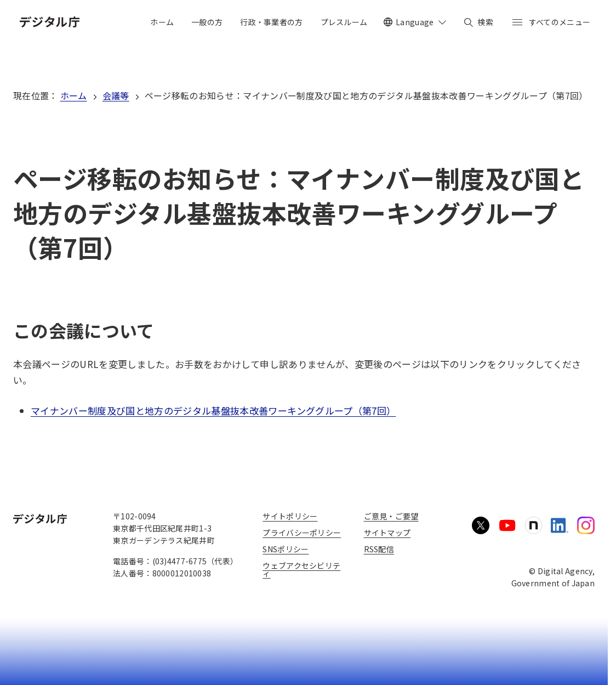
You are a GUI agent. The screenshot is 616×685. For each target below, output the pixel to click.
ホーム (74, 95)
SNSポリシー (286, 549)
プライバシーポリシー (302, 533)
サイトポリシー (290, 516)
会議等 (116, 95)
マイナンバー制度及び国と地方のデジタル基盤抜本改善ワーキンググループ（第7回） (213, 411)
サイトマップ (387, 533)
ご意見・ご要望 (391, 516)
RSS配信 (379, 549)
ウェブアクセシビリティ (301, 569)
